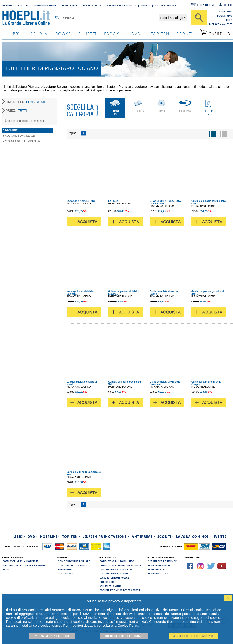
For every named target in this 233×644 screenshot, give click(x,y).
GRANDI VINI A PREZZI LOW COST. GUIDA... (165, 202)
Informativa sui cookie (115, 574)
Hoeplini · (50, 536)
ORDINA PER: (25, 102)
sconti (185, 34)
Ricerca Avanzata (221, 24)
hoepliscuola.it (159, 574)
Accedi (228, 5)
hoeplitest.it (157, 569)
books (63, 34)
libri (15, 34)
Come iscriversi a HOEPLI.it (20, 561)
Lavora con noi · (193, 536)
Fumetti (87, 34)
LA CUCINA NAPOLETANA (81, 201)
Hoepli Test (70, 5)
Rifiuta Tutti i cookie (124, 636)
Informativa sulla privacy (118, 569)
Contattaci (65, 574)
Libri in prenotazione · (106, 536)
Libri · (19, 536)
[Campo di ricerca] (110, 18)
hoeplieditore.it (159, 565)
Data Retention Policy (114, 578)
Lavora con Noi (166, 5)
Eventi (146, 5)
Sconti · (166, 536)
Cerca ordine (206, 5)
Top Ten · (71, 536)
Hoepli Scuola (92, 5)
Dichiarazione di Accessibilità (120, 590)
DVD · (33, 536)
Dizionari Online (45, 5)
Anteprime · (143, 536)
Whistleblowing (111, 586)
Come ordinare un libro (74, 561)
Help (229, 20)
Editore (23, 5)
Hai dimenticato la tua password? (26, 565)
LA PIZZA (113, 201)
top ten (160, 34)
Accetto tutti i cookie (194, 636)
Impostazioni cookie (52, 636)
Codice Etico (108, 582)
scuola (39, 34)
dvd (136, 34)
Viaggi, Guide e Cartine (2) (23, 141)
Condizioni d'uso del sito (117, 561)
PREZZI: (16, 111)
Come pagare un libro (73, 565)
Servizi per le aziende (122, 5)
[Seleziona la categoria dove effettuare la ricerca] (173, 18)
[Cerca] (199, 18)
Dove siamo (225, 16)
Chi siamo (226, 12)
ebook (112, 34)
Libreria (7, 5)
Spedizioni (65, 569)
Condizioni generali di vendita (120, 565)
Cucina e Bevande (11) (20, 136)
